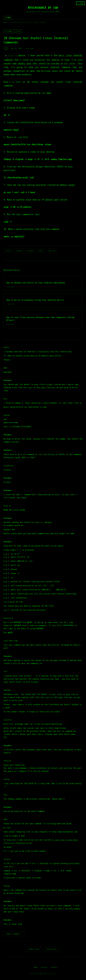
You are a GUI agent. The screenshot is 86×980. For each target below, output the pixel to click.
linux (18, 31)
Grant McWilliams (11, 641)
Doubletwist (9, 618)
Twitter (8, 251)
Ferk (5, 672)
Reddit (41, 251)
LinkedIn (30, 251)
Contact (54, 968)
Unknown (7, 415)
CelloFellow (9, 466)
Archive (44, 968)
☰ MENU (8, 18)
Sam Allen (8, 720)
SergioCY (7, 859)
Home (5, 22)
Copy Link (52, 251)
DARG (5, 368)
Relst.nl (7, 506)
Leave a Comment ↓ (14, 934)
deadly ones (25, 64)
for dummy (9, 31)
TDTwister (8, 761)
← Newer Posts (34, 949)
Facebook (19, 251)
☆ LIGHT (80, 3)
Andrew (6, 347)
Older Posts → (53, 949)
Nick (5, 399)
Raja (5, 795)
